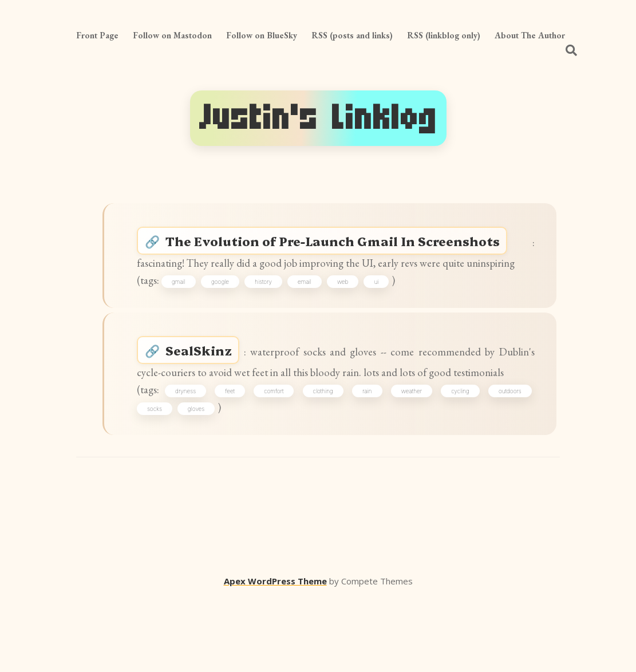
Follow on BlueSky (262, 35)
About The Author (530, 35)
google (231, 313)
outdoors (506, 458)
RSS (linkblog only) (444, 35)
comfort (279, 458)
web (353, 313)
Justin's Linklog (318, 118)
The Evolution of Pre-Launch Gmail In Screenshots (346, 246)
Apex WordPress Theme (275, 655)
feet (237, 458)
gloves (202, 478)
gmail (189, 313)
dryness (195, 458)
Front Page (97, 35)
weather (411, 458)
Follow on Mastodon (172, 35)
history (274, 313)
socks (161, 478)
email (315, 313)
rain (369, 458)
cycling (458, 458)
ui (387, 313)
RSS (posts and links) (352, 35)
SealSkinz (209, 391)
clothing (326, 458)
